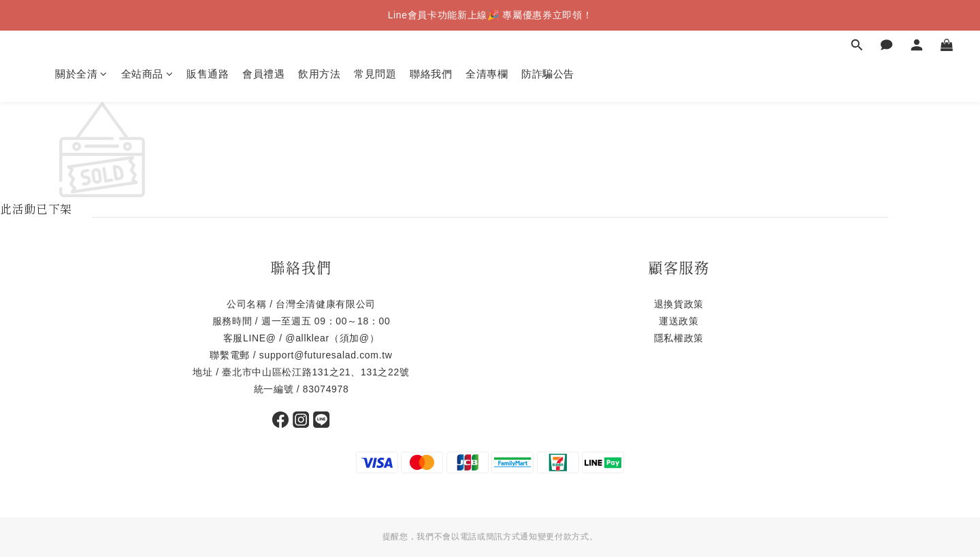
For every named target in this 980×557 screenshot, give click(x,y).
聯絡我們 (431, 74)
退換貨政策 (679, 304)
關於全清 (81, 74)
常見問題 (375, 74)
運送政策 (679, 321)
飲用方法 (319, 74)
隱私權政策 (679, 338)
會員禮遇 (263, 74)
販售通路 (208, 74)
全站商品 (147, 74)
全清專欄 (487, 74)
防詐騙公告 (548, 74)
